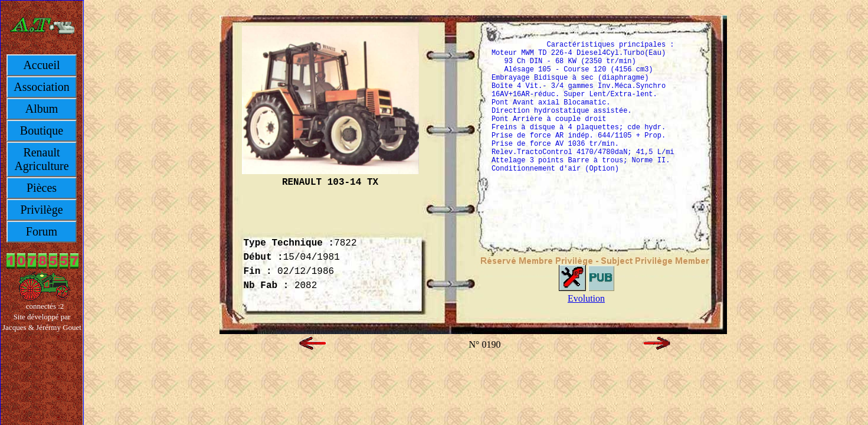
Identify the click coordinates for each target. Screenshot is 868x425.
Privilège (41, 210)
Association (41, 87)
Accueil (41, 65)
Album (42, 109)
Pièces (42, 188)
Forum (42, 231)
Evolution (586, 298)
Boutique (42, 130)
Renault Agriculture (41, 159)
